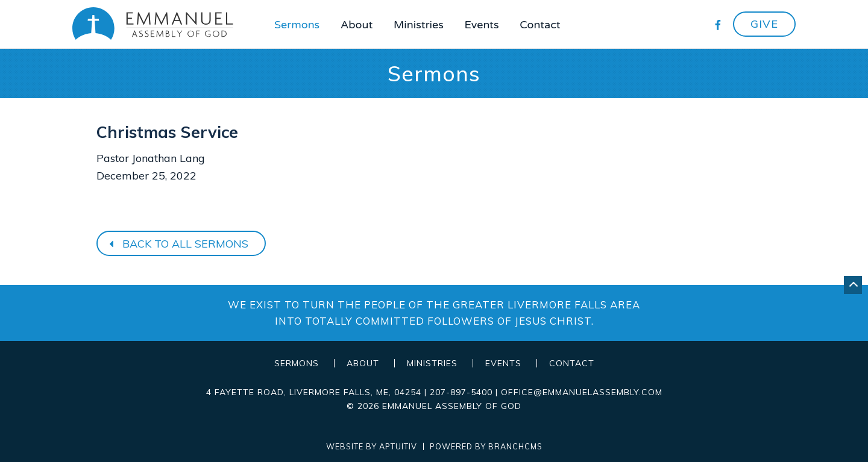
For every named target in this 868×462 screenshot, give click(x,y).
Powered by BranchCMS (486, 447)
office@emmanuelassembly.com (582, 392)
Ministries (419, 25)
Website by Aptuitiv (372, 447)
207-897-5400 (461, 392)
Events (482, 25)
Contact (540, 25)
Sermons (297, 25)
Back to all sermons (177, 244)
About (357, 25)
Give (764, 24)
